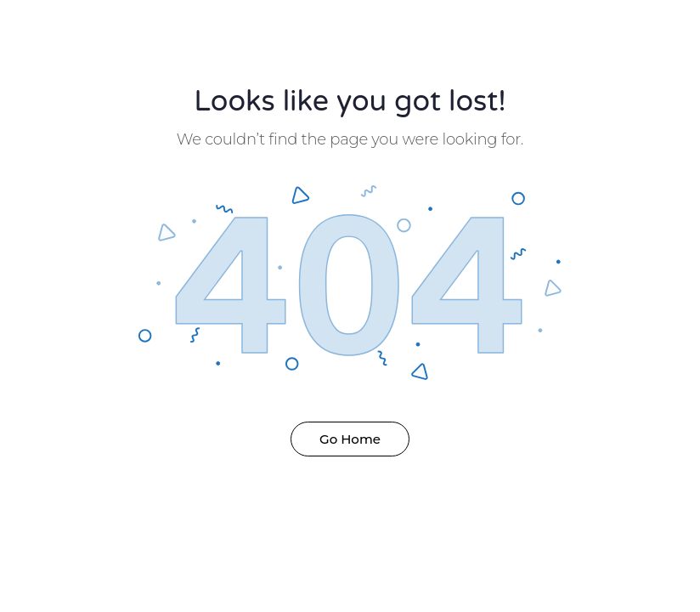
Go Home (350, 439)
